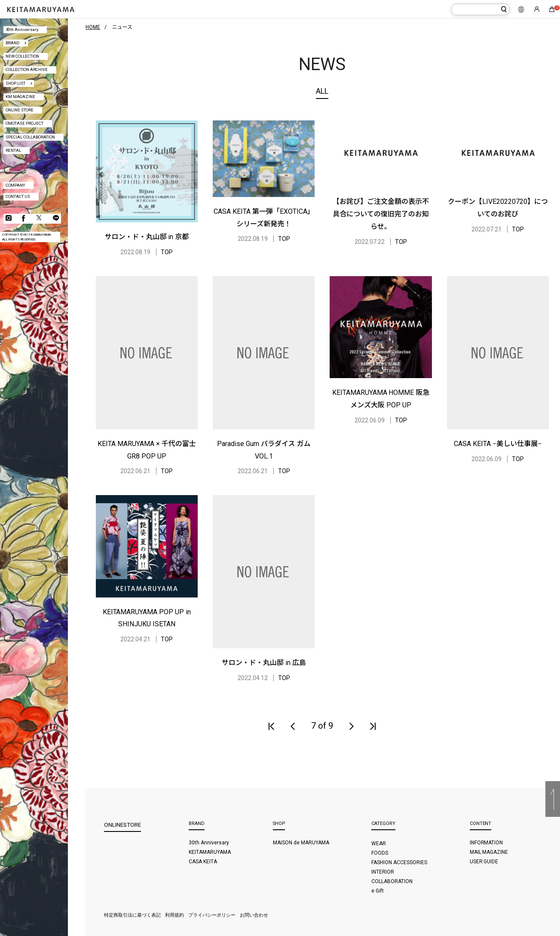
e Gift (378, 891)
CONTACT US (18, 196)
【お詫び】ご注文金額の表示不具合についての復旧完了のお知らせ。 (381, 214)
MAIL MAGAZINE (489, 852)
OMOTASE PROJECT (24, 123)
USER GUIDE (484, 862)
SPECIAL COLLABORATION (30, 137)
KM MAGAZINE (20, 97)
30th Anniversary (22, 29)
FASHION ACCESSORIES (399, 862)
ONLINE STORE (20, 110)
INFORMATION (487, 843)
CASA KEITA (203, 862)
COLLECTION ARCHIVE (27, 69)
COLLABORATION (392, 881)
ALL (322, 91)
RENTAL (13, 150)
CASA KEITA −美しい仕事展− (498, 444)
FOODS (380, 853)
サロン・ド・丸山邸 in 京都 (147, 237)
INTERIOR (383, 872)
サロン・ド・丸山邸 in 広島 (264, 663)
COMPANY (15, 185)
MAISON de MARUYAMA (301, 843)
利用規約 (174, 915)
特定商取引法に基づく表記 (132, 915)
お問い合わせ (254, 915)
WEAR (379, 844)
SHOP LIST (15, 83)
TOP (167, 252)
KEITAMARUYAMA (210, 852)
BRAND (12, 43)
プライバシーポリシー (212, 915)
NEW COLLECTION (22, 56)
